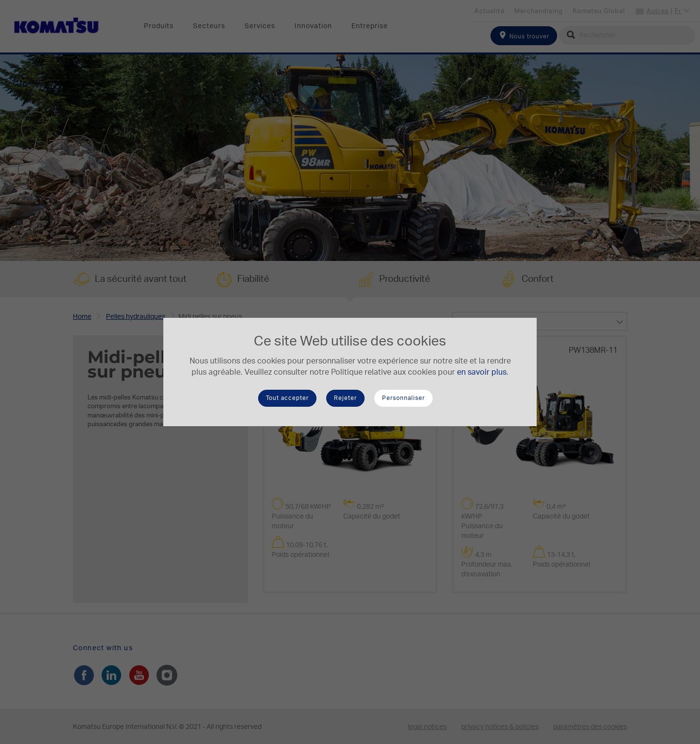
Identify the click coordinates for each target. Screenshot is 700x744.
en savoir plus (482, 372)
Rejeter (345, 398)
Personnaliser (403, 398)
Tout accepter (287, 398)
